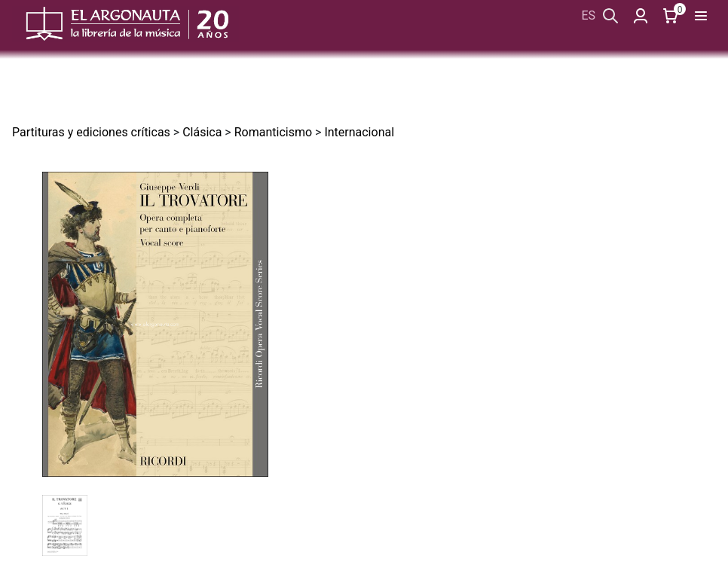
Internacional (359, 132)
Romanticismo (273, 132)
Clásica (202, 132)
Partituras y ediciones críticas (91, 132)
